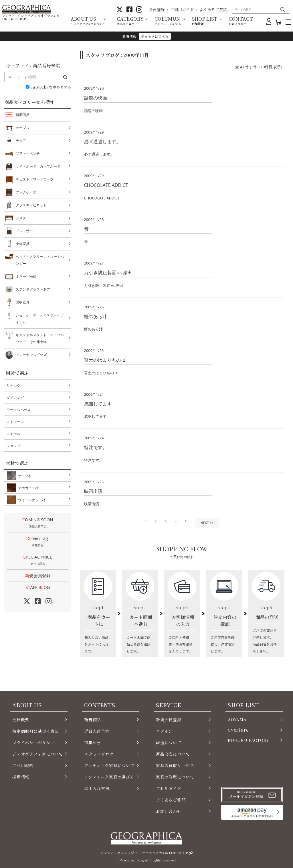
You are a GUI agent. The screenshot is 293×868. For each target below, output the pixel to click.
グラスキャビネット (31, 205)
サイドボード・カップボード (38, 166)
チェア (21, 141)
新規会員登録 (38, 575)
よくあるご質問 (213, 9)
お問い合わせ (169, 811)
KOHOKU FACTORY (249, 740)
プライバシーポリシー (33, 742)
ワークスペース (19, 410)
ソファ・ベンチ (28, 154)
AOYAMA (237, 720)
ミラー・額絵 (26, 277)
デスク (21, 218)
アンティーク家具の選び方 (109, 777)
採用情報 (21, 777)
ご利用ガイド (182, 9)
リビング (13, 386)
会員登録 (157, 9)
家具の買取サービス (175, 765)
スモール (13, 434)
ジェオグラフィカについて (38, 754)
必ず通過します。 (102, 142)
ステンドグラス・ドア (33, 289)
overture (238, 730)
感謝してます (98, 404)
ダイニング (15, 398)
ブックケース (26, 192)
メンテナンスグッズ (31, 355)
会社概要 (21, 720)
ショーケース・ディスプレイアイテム (40, 318)
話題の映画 (96, 98)
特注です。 (96, 447)
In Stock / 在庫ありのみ (51, 87)
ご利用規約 (23, 765)
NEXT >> (207, 523)
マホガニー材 (27, 488)
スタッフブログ (99, 754)
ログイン (164, 731)
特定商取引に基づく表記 (36, 731)
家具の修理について (175, 777)
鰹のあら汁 (96, 316)
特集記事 (93, 742)
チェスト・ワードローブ (35, 179)
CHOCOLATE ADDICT (106, 185)
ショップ (13, 446)
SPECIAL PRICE (38, 561)
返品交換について (173, 754)
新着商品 (23, 115)
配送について (169, 742)
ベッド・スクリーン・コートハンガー (40, 259)
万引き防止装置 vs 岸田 (108, 273)
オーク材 (24, 476)
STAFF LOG (38, 587)
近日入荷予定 (97, 731)
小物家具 (23, 244)
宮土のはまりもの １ (105, 360)
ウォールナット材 (31, 500)
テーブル (23, 128)
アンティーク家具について (109, 765)
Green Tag (38, 542)
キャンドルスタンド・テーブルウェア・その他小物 (40, 338)
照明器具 (23, 302)
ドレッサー (24, 231)
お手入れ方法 (97, 788)
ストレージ (15, 422)
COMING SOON (38, 523)
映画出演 (93, 491)
